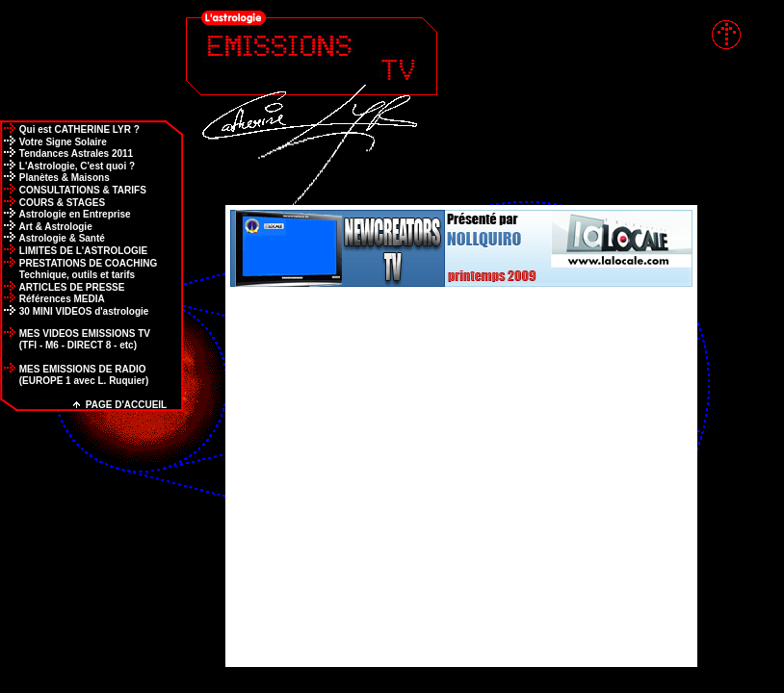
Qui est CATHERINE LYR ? (70, 129)
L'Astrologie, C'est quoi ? (67, 166)
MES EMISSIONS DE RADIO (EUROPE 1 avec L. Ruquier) (74, 375)
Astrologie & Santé (52, 238)
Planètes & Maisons (55, 178)
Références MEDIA (52, 299)
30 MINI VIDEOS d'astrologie (74, 311)
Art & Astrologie (46, 227)
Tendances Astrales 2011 (66, 154)
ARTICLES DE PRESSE (62, 287)
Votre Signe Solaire (53, 142)
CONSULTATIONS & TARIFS (73, 190)
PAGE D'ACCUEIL (120, 405)
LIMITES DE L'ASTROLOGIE (74, 251)
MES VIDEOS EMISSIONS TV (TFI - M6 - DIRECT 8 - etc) (75, 339)
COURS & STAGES (52, 203)
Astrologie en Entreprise (65, 214)
